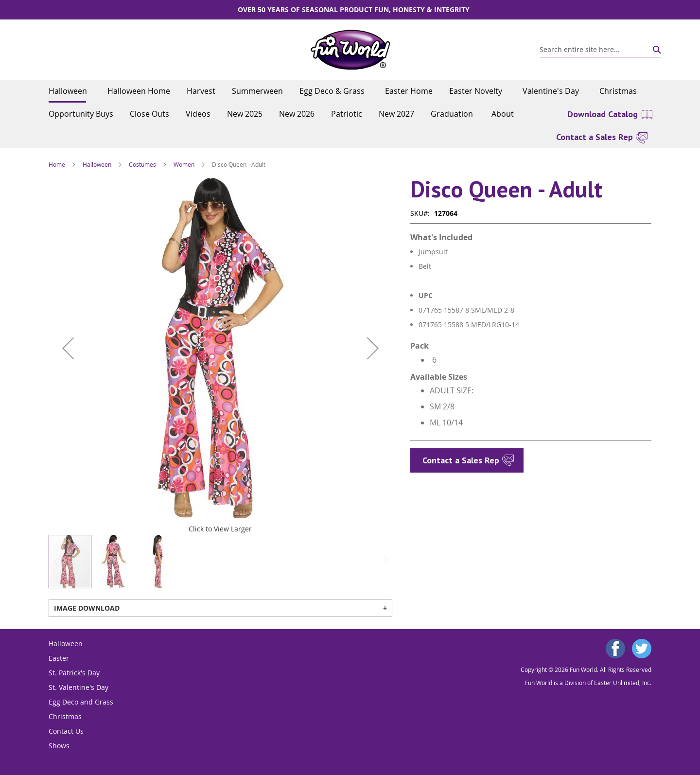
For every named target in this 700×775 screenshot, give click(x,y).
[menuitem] (70, 91)
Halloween (97, 164)
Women (184, 164)
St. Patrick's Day (74, 673)
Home (57, 164)
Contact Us (66, 731)
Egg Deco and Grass (81, 702)
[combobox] (600, 50)
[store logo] (350, 50)
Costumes (142, 164)
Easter (59, 658)
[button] (68, 348)
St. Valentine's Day (79, 687)
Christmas (65, 716)
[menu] (350, 103)
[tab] (220, 608)
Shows (59, 746)
